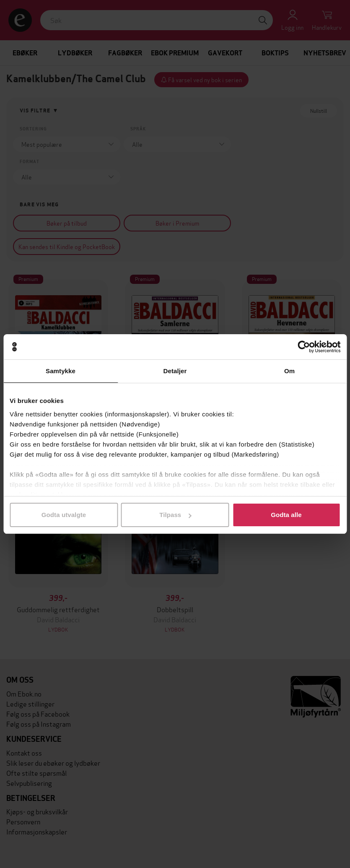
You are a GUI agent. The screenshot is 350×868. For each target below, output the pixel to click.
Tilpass (175, 515)
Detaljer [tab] (175, 371)
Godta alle (286, 515)
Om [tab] (289, 371)
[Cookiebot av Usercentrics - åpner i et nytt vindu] (304, 347)
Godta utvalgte (64, 515)
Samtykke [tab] (61, 371)
